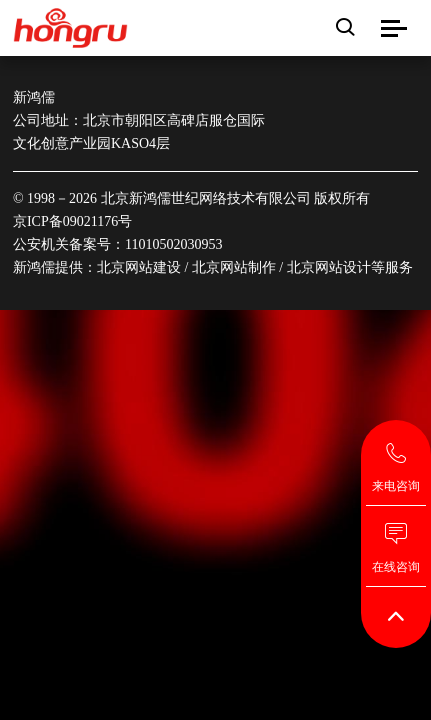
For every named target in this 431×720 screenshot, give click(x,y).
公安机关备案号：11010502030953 (117, 244)
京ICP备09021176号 (72, 221)
